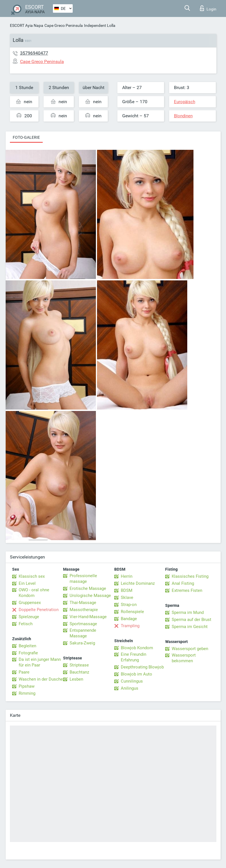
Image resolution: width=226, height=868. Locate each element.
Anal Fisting (183, 583)
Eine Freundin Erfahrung (134, 657)
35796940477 (34, 53)
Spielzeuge (29, 617)
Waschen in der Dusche (41, 679)
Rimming (27, 693)
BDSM (127, 590)
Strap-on (129, 605)
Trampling (130, 626)
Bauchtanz (79, 672)
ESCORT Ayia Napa (27, 25)
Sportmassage (83, 624)
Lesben (76, 679)
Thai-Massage (83, 603)
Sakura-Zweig (82, 643)
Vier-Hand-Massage (88, 617)
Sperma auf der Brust (191, 620)
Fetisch (26, 624)
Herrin (127, 576)
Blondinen (183, 116)
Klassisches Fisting (190, 576)
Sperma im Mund (188, 612)
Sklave (127, 598)
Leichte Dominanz (138, 583)
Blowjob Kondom (137, 648)
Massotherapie (84, 610)
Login (208, 8)
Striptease (79, 665)
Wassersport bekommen (184, 658)
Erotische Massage (88, 588)
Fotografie (28, 653)
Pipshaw (27, 686)
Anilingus (130, 688)
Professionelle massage (83, 579)
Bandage (129, 619)
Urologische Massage (90, 596)
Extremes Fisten (187, 590)
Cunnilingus (132, 681)
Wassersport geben (190, 649)
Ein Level (27, 583)
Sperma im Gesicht (190, 627)
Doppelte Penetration (39, 610)
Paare (24, 672)
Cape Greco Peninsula (64, 25)
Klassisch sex (32, 576)
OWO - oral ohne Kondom (34, 593)
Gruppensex (30, 603)
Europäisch (185, 102)
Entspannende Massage (83, 633)
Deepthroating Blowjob (142, 667)
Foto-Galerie (26, 137)
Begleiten (27, 646)
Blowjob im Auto (136, 674)
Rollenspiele (132, 612)
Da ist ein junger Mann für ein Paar (40, 662)
